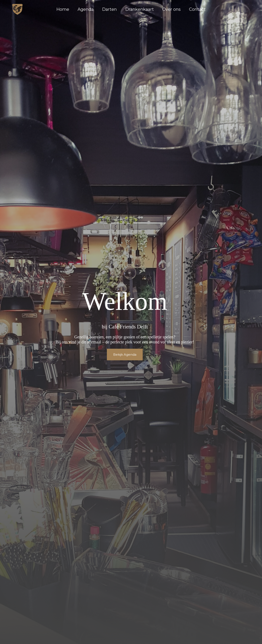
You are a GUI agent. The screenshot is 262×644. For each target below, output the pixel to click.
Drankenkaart (140, 9)
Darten (109, 9)
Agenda (86, 9)
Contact (197, 9)
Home (63, 9)
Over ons (171, 9)
